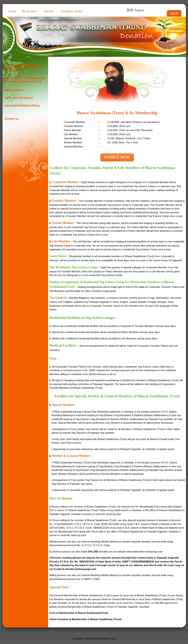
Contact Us (12, 119)
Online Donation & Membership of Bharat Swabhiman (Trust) (25, 80)
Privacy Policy (14, 90)
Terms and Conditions (19, 98)
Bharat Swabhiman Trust (103, 639)
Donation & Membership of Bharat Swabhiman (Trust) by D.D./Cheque (23, 68)
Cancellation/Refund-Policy (22, 106)
